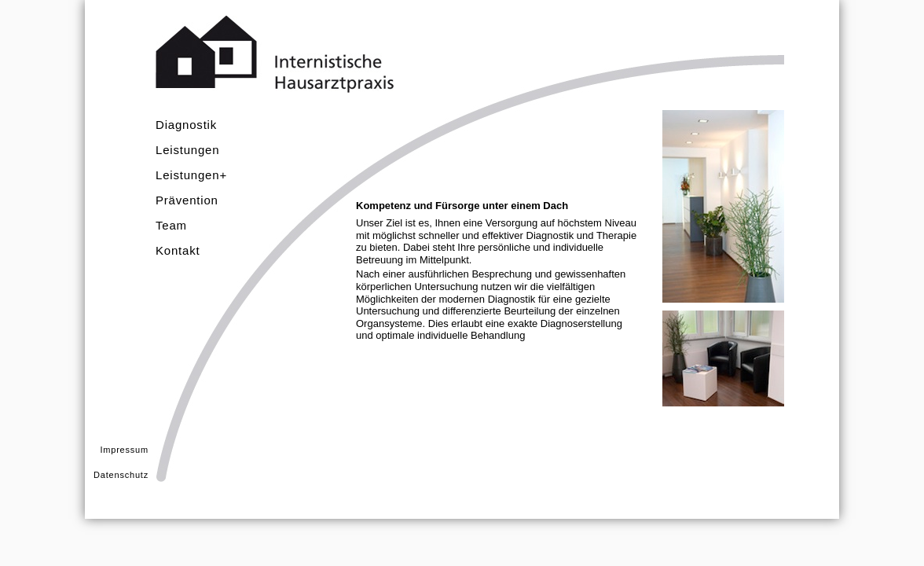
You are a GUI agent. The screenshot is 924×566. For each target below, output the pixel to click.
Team (171, 225)
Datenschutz (121, 475)
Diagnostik (186, 125)
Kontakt (178, 250)
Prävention (187, 200)
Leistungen (187, 150)
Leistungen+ (191, 175)
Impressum (124, 450)
